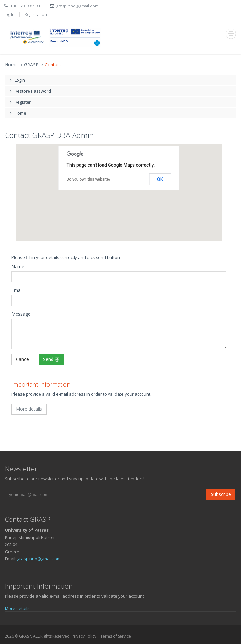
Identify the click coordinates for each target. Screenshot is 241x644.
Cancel (23, 359)
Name (18, 267)
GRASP (31, 65)
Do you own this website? (89, 179)
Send (51, 359)
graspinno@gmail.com (77, 6)
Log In (9, 14)
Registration (36, 14)
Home (11, 65)
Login (17, 80)
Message (21, 314)
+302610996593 (25, 6)
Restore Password (29, 91)
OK (160, 179)
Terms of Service (116, 636)
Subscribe (221, 494)
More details (29, 409)
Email (17, 290)
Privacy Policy (84, 636)
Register (19, 102)
